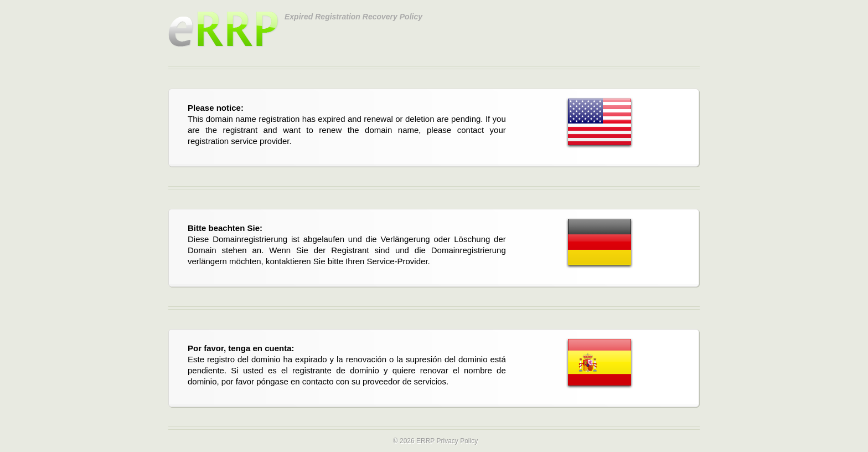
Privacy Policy (457, 441)
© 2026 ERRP (414, 441)
